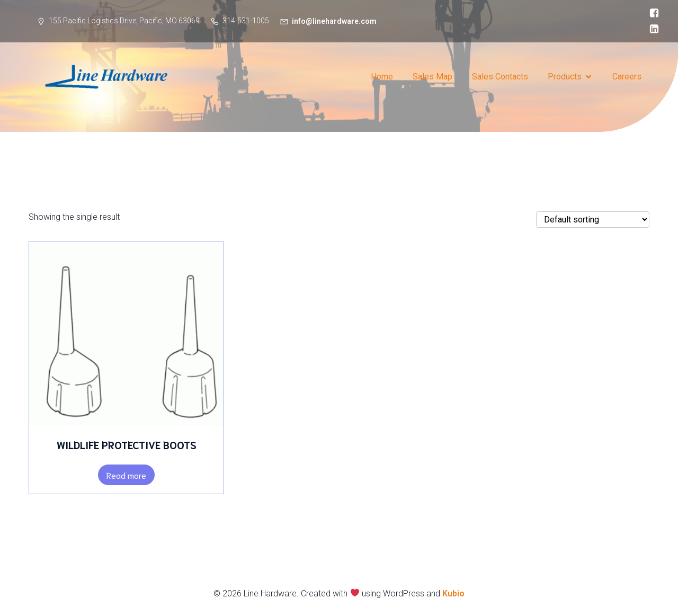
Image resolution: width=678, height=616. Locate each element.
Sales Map (432, 77)
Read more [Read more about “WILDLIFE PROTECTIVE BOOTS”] (126, 475)
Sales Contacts (500, 77)
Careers (627, 77)
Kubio (453, 593)
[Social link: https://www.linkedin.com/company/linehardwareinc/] (652, 29)
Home (382, 77)
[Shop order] (593, 220)
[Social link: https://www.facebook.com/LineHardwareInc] (652, 13)
